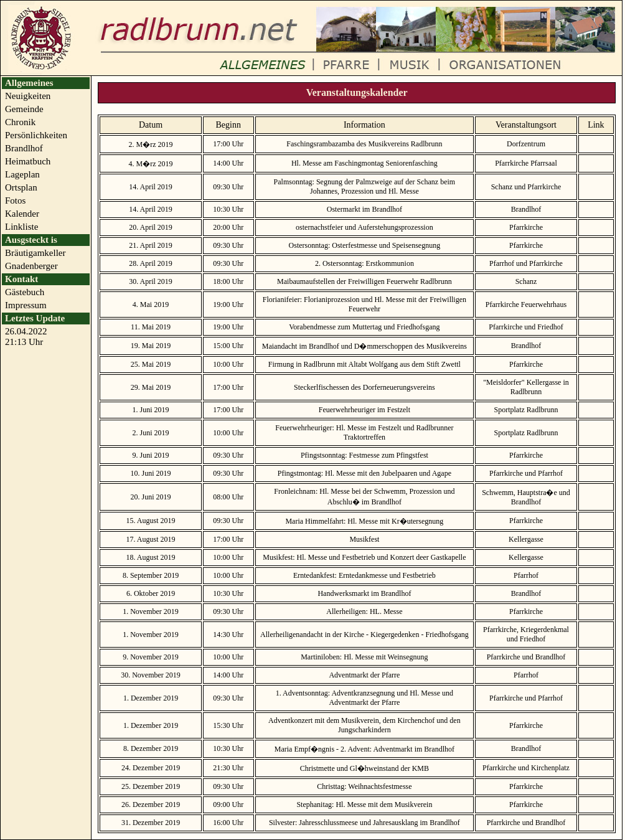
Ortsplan (21, 187)
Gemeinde (24, 109)
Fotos (15, 201)
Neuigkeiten (28, 96)
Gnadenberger (31, 266)
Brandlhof (24, 148)
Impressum (26, 305)
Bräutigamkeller (35, 253)
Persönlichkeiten (36, 135)
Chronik (20, 122)
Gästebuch (25, 292)
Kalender (22, 214)
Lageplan (22, 174)
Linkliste (21, 227)
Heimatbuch (28, 161)
